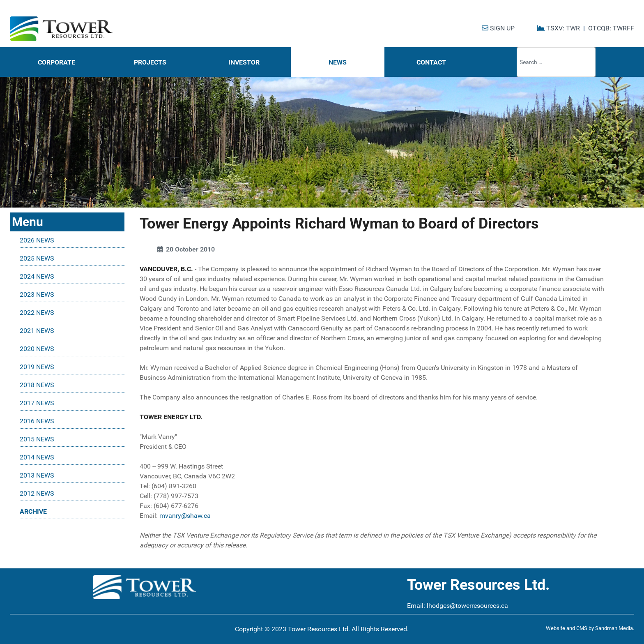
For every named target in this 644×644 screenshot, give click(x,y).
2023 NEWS (37, 294)
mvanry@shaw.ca (185, 516)
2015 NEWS (37, 439)
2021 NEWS (37, 331)
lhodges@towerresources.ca (467, 606)
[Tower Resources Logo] (61, 29)
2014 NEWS (37, 457)
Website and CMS (567, 628)
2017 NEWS (37, 403)
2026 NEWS (37, 240)
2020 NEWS (37, 349)
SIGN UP (498, 28)
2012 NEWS (37, 493)
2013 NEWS (37, 475)
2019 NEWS (37, 367)
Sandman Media (614, 628)
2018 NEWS (37, 385)
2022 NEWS (37, 313)
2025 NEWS (37, 258)
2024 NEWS (37, 276)
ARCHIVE (33, 511)
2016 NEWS (37, 421)
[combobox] (556, 62)
